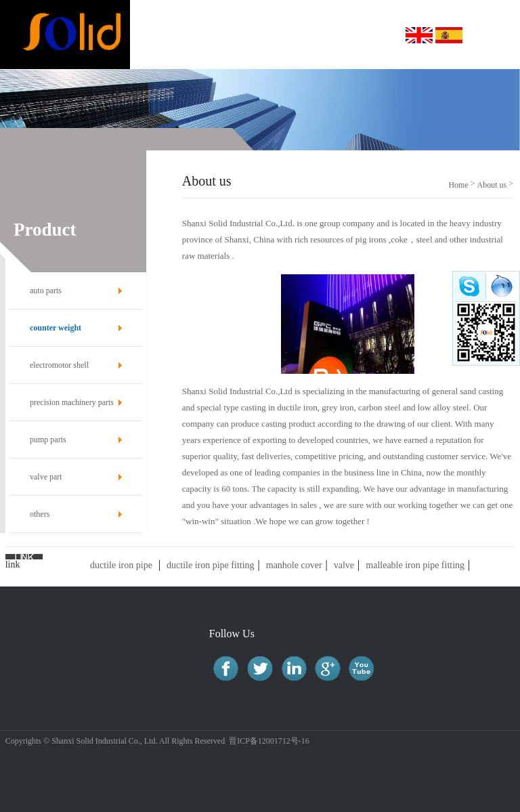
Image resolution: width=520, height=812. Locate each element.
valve (344, 565)
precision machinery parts (72, 402)
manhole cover (294, 565)
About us (492, 185)
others (40, 514)
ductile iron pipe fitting (210, 565)
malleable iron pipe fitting (415, 565)
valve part (46, 477)
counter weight (56, 328)
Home (458, 185)
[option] (260, 110)
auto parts (46, 291)
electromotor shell (59, 365)
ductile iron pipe (121, 565)
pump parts (48, 440)
